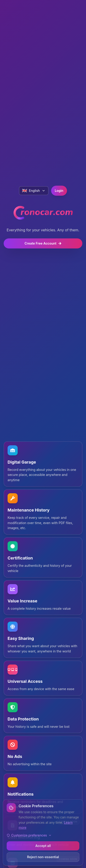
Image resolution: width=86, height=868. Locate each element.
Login (59, 191)
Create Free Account (43, 243)
